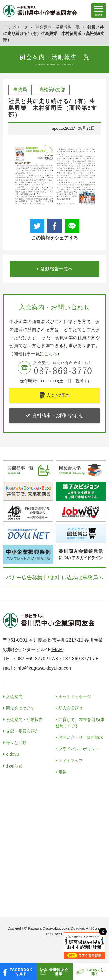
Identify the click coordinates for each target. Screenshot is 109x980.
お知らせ (14, 766)
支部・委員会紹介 (22, 731)
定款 (62, 772)
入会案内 (14, 696)
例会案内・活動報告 (24, 719)
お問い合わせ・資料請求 (81, 737)
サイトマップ (71, 761)
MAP (57, 649)
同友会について (20, 708)
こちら (51, 354)
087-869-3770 (31, 659)
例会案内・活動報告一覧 (58, 27)
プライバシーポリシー (79, 749)
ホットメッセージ (75, 696)
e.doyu (12, 754)
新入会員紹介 (71, 708)
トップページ (15, 27)
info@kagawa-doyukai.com (44, 668)
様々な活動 (16, 743)
